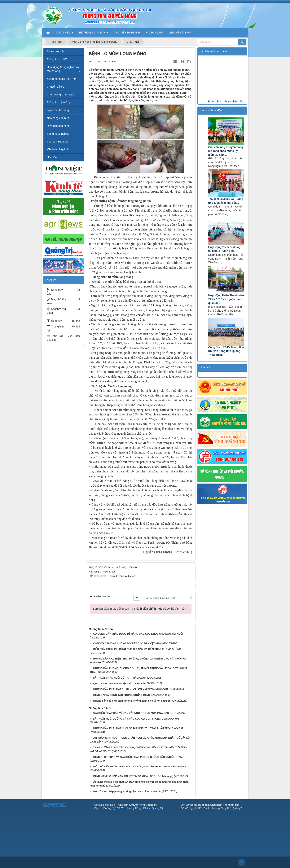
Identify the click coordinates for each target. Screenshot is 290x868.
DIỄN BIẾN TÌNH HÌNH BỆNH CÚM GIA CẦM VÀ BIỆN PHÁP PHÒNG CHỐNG (137, 649)
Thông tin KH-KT (57, 59)
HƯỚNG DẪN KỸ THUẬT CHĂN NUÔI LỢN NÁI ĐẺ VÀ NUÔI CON (130, 689)
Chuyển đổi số (55, 87)
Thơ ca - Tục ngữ (57, 142)
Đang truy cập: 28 (54, 805)
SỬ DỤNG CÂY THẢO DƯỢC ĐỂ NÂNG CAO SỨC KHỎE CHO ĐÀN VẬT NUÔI (138, 634)
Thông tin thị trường (59, 102)
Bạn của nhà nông (58, 110)
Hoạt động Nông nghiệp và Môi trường (63, 69)
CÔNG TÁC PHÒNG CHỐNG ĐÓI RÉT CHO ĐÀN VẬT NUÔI (127, 643)
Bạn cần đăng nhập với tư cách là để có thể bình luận (140, 609)
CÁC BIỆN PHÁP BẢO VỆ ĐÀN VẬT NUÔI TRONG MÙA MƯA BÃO (131, 713)
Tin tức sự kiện (56, 51)
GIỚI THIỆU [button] (65, 34)
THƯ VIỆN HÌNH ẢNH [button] (127, 33)
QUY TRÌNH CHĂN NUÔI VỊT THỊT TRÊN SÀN (120, 684)
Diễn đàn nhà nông (58, 126)
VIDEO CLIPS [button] (154, 33)
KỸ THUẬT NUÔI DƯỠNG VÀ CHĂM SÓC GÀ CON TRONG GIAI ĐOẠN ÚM (136, 719)
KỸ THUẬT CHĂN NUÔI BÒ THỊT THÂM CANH (120, 678)
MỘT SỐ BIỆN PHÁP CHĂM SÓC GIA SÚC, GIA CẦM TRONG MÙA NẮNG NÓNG (139, 767)
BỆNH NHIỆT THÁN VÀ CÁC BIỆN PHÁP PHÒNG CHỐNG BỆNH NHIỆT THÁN (138, 757)
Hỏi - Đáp (53, 157)
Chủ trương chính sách (61, 94)
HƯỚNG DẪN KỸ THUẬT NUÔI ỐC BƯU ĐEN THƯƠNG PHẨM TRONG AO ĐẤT (138, 728)
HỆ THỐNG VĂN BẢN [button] (94, 34)
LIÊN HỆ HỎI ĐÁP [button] (180, 33)
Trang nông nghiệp (58, 134)
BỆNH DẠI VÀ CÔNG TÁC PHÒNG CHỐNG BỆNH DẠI (124, 695)
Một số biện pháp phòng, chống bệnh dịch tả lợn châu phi (127, 791)
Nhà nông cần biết (58, 118)
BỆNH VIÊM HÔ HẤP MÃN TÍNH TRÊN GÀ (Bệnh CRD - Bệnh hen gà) (133, 776)
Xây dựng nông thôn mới (62, 79)
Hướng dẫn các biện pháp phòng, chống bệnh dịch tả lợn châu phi (132, 701)
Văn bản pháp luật (58, 149)
